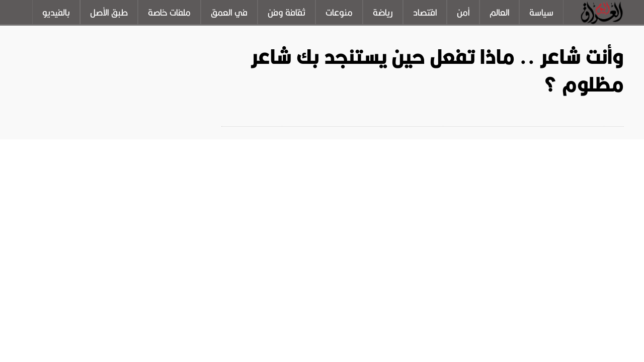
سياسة (541, 13)
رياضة (383, 13)
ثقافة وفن (287, 13)
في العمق (229, 13)
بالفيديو (56, 13)
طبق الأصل (109, 13)
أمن (463, 13)
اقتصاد (425, 13)
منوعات (339, 13)
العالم (499, 13)
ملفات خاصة (169, 13)
